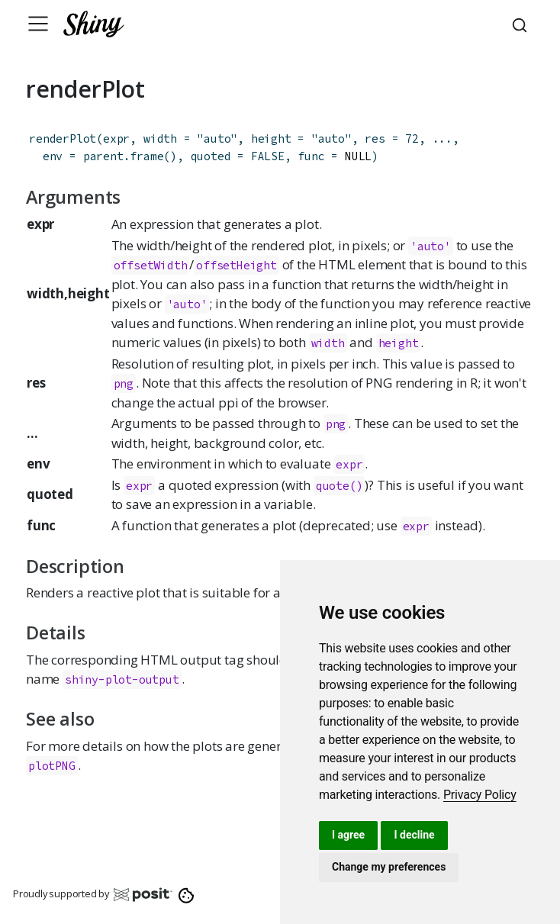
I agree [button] (348, 835)
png (124, 383)
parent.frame (124, 156)
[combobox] (522, 24)
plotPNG (52, 766)
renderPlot (63, 138)
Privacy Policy (480, 795)
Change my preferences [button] (389, 867)
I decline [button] (414, 835)
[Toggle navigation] (38, 24)
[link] (480, 795)
